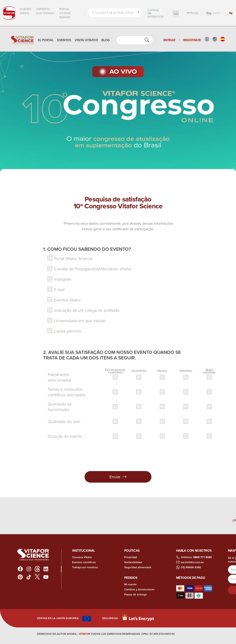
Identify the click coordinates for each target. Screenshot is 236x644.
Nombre (228, 565)
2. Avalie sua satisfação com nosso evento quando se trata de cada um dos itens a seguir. (112, 355)
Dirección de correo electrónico (228, 574)
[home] (23, 40)
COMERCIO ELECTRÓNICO (45, 11)
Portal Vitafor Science (65, 13)
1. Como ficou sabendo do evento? (87, 249)
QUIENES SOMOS (25, 11)
